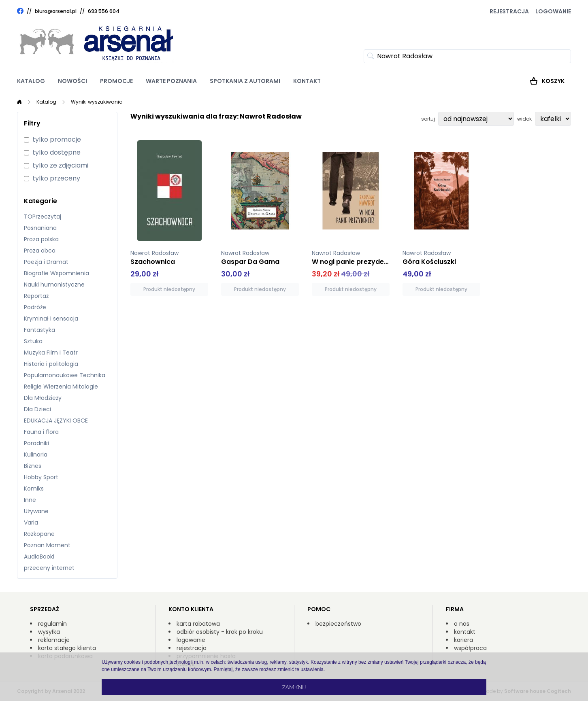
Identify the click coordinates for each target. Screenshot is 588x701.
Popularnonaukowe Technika (65, 375)
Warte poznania (171, 81)
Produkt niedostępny (169, 289)
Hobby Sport (41, 477)
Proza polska (41, 239)
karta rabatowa (198, 624)
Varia (31, 523)
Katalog (31, 81)
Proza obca (40, 251)
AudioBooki (39, 557)
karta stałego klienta (67, 648)
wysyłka (49, 632)
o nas (462, 624)
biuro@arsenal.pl (56, 11)
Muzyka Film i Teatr (51, 353)
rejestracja (192, 648)
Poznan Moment (47, 545)
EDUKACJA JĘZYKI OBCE (56, 421)
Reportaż (36, 296)
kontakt (465, 632)
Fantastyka (39, 330)
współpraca (470, 648)
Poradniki (36, 443)
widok (524, 119)
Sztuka (33, 341)
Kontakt (307, 81)
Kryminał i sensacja (51, 319)
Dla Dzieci (37, 409)
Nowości (72, 81)
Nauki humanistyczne (54, 285)
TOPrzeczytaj (43, 217)
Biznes (33, 466)
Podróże (35, 307)
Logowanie (553, 11)
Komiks (34, 489)
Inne (30, 500)
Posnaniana (40, 228)
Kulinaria (36, 455)
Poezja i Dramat (46, 262)
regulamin (52, 624)
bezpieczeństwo (338, 624)
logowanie (191, 640)
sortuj (428, 119)
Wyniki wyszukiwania (97, 102)
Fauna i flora (41, 432)
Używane (36, 511)
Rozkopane (39, 534)
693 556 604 (104, 11)
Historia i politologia (51, 364)
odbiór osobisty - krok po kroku (220, 632)
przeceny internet (49, 568)
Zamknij (294, 687)
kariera (463, 640)
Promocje (116, 81)
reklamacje (54, 640)
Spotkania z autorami (245, 81)
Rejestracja (509, 11)
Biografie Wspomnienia (56, 273)
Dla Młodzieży (43, 398)
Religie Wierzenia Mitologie (61, 387)
